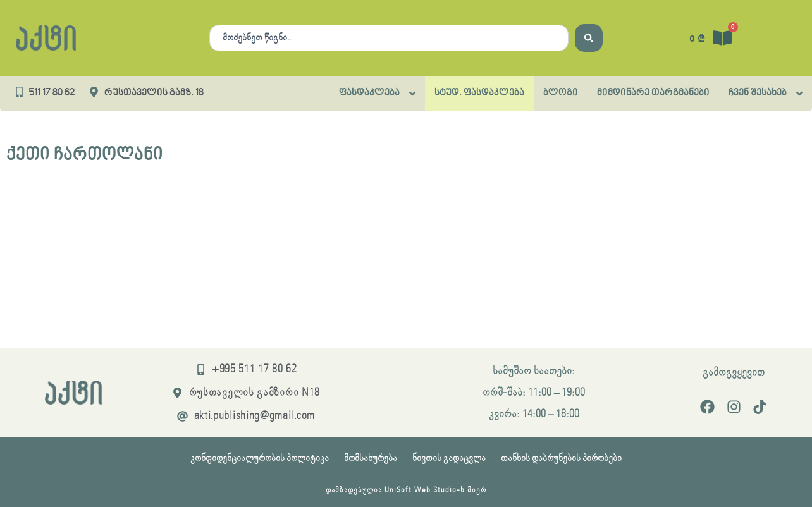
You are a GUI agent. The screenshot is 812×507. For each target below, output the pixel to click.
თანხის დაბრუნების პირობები (561, 458)
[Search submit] (589, 38)
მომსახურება (371, 458)
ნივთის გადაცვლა (449, 458)
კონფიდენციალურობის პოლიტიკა (260, 458)
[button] (377, 94)
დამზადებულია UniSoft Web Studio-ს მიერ (406, 490)
